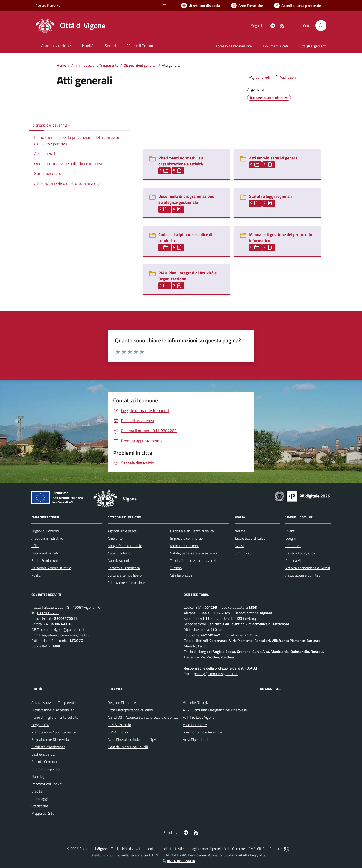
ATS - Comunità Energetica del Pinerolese (215, 710)
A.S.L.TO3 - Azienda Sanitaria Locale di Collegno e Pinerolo (152, 717)
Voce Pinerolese (195, 725)
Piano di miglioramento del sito (55, 717)
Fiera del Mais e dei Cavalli (128, 747)
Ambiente (115, 538)
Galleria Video (296, 560)
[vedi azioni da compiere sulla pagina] (285, 77)
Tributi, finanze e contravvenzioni (195, 560)
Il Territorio (293, 546)
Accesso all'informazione (234, 46)
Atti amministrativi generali (274, 158)
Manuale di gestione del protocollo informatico (281, 238)
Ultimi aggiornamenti (47, 799)
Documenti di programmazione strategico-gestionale (186, 199)
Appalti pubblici (119, 553)
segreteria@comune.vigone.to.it (66, 635)
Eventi (290, 531)
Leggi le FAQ (41, 725)
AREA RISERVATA (178, 861)
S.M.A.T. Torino (118, 732)
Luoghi (290, 538)
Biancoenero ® (199, 855)
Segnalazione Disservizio (50, 739)
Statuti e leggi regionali (270, 196)
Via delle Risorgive (197, 703)
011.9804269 (48, 613)
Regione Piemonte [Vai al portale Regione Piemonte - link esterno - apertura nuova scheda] (48, 5)
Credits (37, 791)
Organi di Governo (45, 531)
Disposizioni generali (140, 65)
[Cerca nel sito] (321, 26)
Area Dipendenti (195, 739)
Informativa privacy (46, 769)
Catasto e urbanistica (124, 568)
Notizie (240, 531)
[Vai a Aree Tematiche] (247, 6)
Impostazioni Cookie (47, 784)
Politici (36, 575)
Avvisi (239, 546)
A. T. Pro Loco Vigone (199, 717)
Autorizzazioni (118, 560)
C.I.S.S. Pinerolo (119, 725)
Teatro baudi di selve (250, 538)
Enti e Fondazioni (45, 560)
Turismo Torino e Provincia (202, 732)
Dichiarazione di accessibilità (53, 710)
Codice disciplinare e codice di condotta (185, 238)
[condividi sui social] (259, 77)
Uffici (35, 546)
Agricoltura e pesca (122, 531)
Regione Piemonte (122, 703)
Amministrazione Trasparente (95, 65)
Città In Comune (270, 849)
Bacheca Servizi (43, 754)
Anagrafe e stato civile (125, 546)
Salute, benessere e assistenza (194, 553)
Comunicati (243, 553)
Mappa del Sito (43, 813)
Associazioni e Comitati (303, 575)
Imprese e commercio (186, 538)
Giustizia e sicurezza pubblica (192, 531)
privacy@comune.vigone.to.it (216, 674)
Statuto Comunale (45, 762)
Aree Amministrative (47, 538)
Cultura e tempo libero (125, 575)
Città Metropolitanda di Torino (130, 710)
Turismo (176, 568)
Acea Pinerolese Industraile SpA (132, 739)
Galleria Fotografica (300, 553)
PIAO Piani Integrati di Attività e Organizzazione (187, 276)
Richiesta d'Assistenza (48, 747)
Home (61, 65)
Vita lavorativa (181, 575)
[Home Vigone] (70, 26)
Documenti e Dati (45, 553)
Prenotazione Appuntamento (54, 732)
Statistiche (40, 806)
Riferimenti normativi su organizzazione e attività (181, 161)
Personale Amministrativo (51, 568)
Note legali (40, 776)
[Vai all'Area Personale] (297, 6)
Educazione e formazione (127, 583)
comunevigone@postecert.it (63, 629)
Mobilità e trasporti (185, 546)
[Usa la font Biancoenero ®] (201, 6)
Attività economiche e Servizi (308, 568)
